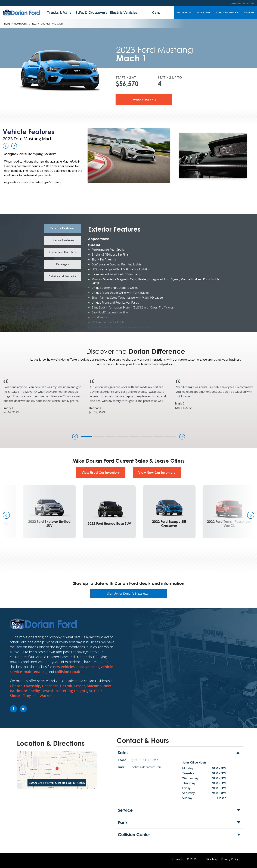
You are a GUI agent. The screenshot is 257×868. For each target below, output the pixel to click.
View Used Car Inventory (101, 472)
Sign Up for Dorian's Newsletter (128, 594)
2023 (34, 24)
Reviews (249, 12)
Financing (203, 12)
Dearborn (50, 686)
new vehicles (64, 667)
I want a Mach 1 (144, 100)
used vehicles (88, 667)
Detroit (66, 686)
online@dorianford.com (147, 767)
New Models (21, 24)
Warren (46, 696)
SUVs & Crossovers (91, 12)
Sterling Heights (73, 691)
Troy (27, 696)
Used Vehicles (238, 3)
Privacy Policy (230, 859)
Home (7, 24)
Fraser (80, 686)
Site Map (212, 859)
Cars (156, 12)
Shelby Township (43, 691)
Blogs (251, 3)
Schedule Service (227, 12)
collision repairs (69, 672)
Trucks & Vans (59, 12)
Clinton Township (25, 686)
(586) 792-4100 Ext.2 (145, 760)
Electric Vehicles (124, 12)
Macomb (94, 686)
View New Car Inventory (157, 472)
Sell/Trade (184, 12)
